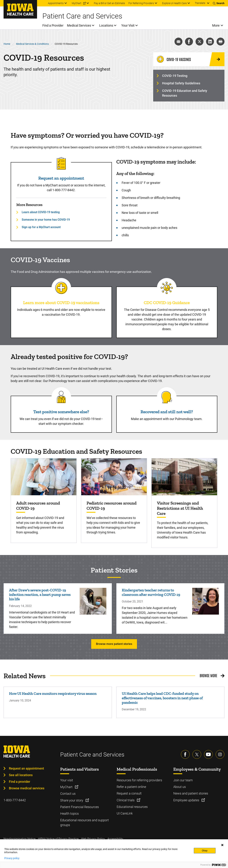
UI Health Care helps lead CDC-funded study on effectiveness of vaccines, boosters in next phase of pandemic (162, 698)
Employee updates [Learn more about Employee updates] (187, 800)
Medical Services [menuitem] (79, 25)
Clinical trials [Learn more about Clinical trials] (126, 800)
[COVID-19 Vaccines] (189, 59)
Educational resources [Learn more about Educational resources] (132, 807)
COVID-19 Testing (175, 76)
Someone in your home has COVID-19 (46, 220)
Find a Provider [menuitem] (53, 25)
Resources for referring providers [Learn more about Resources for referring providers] (139, 780)
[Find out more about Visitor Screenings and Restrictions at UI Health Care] (184, 477)
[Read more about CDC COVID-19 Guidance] (167, 288)
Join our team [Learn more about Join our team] (183, 780)
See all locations (21, 775)
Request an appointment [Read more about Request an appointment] (61, 178)
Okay (205, 851)
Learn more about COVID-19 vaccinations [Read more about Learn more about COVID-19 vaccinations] (61, 303)
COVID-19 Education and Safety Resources (185, 93)
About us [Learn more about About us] (180, 787)
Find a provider (20, 782)
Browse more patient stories (114, 644)
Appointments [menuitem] (56, 3)
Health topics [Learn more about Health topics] (69, 814)
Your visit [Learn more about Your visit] (67, 780)
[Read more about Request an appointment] (61, 163)
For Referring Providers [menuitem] (141, 3)
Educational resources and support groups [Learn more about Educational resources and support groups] (85, 823)
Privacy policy (12, 858)
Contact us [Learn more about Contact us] (68, 794)
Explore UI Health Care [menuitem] (174, 3)
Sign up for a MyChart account (41, 227)
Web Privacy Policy (93, 839)
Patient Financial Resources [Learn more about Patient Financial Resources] (80, 807)
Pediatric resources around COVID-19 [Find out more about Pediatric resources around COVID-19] (112, 506)
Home (7, 44)
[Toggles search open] (219, 3)
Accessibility (115, 839)
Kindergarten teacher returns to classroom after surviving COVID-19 (151, 592)
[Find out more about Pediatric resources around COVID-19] (114, 477)
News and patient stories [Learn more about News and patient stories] (191, 793)
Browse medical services (27, 788)
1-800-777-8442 (15, 800)
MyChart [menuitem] (77, 3)
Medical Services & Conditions (32, 44)
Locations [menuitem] (106, 25)
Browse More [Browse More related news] (208, 675)
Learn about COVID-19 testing (41, 212)
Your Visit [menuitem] (128, 25)
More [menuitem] (216, 25)
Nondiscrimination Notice (20, 839)
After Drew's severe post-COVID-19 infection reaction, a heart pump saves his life (40, 595)
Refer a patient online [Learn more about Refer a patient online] (131, 787)
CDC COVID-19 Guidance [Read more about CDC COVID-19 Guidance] (167, 303)
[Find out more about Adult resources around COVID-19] (44, 477)
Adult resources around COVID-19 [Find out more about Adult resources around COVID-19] (38, 506)
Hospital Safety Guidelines (181, 83)
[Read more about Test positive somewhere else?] (61, 397)
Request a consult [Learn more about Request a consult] (129, 793)
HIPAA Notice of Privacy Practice (58, 839)
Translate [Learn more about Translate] (200, 3)
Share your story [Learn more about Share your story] (72, 800)
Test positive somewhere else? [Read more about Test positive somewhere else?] (61, 412)
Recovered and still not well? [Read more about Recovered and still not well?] (167, 412)
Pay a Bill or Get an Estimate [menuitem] (109, 3)
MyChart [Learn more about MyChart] (67, 787)
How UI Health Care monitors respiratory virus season (53, 693)
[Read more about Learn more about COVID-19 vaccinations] (61, 288)
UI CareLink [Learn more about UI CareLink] (125, 813)
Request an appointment (26, 768)
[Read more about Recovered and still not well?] (167, 397)
